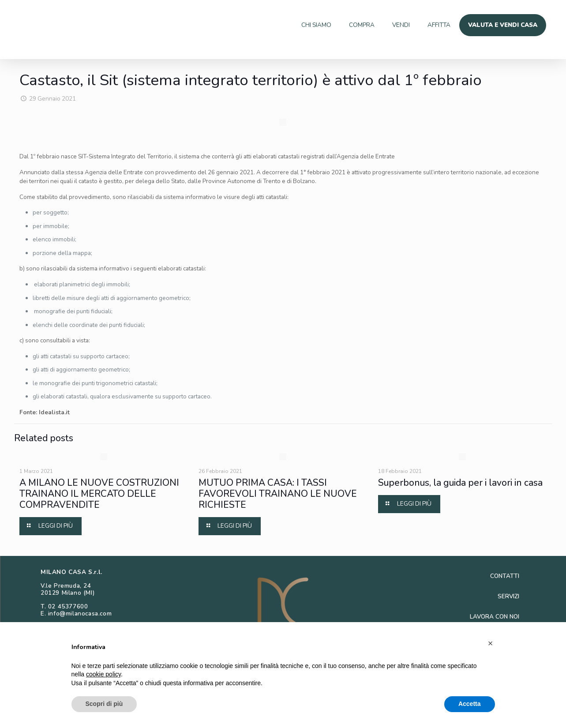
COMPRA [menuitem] (346, 25)
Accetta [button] (470, 704)
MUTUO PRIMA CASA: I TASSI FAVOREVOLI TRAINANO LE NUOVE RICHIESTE (278, 539)
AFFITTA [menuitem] (429, 25)
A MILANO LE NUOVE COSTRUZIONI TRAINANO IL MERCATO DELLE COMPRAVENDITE (99, 539)
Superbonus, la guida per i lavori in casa (460, 528)
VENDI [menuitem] (388, 25)
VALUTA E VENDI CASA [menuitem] (499, 25)
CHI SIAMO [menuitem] (297, 25)
